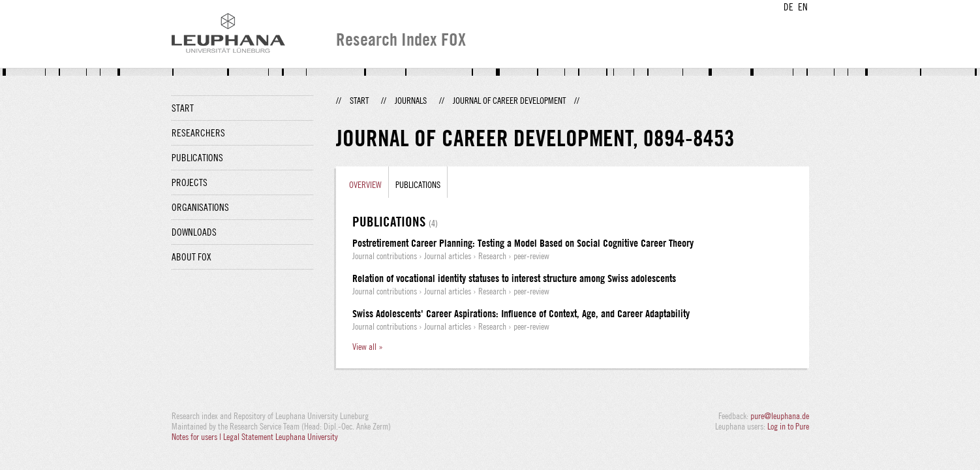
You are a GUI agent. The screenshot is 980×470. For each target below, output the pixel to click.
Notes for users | (197, 437)
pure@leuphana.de (780, 416)
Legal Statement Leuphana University (281, 437)
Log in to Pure (788, 426)
